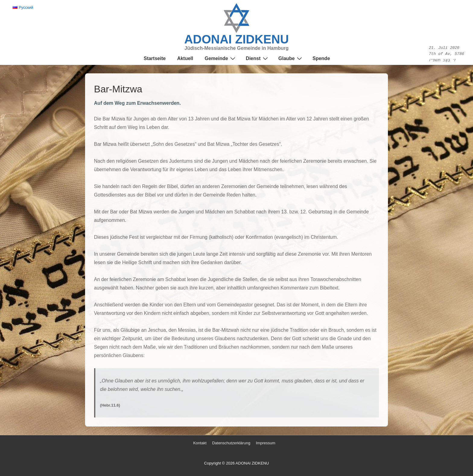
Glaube (291, 58)
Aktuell (185, 58)
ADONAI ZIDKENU (237, 39)
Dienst (258, 58)
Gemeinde (221, 58)
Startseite (155, 58)
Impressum (265, 443)
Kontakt (200, 443)
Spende (321, 58)
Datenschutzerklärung (231, 443)
